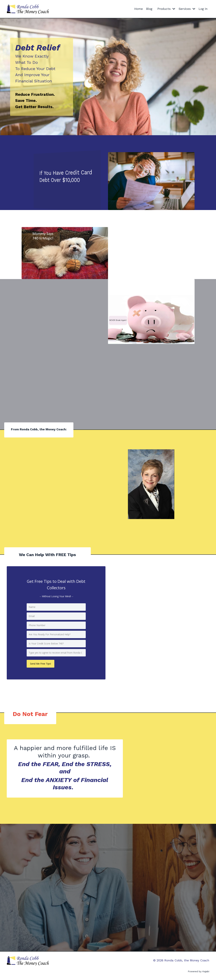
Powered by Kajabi (199, 971)
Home (139, 9)
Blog (149, 9)
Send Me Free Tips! (40, 664)
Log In (203, 9)
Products (166, 9)
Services (187, 9)
